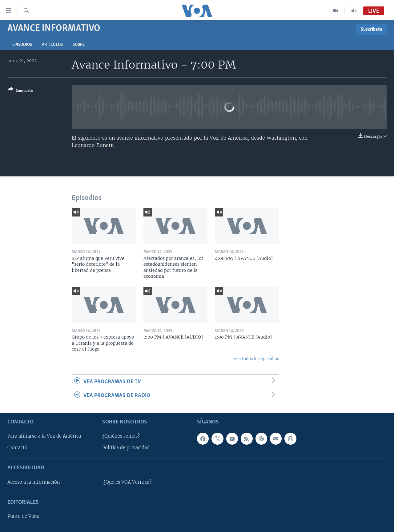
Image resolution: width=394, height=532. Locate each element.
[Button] (20, 91)
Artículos (52, 45)
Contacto (17, 448)
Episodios (22, 45)
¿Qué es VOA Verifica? (127, 482)
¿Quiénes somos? (121, 436)
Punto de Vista (23, 516)
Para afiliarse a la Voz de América (44, 436)
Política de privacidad (126, 448)
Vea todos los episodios (256, 359)
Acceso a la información (34, 482)
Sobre (79, 45)
